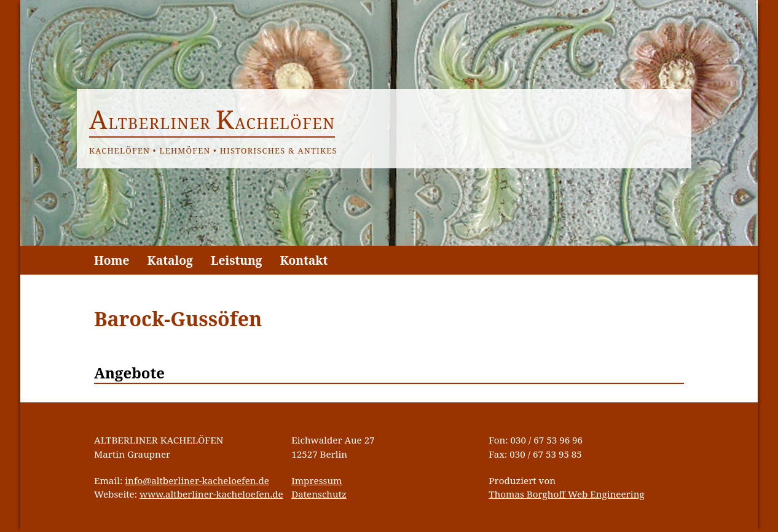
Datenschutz (319, 494)
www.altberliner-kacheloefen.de (211, 494)
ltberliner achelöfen (212, 123)
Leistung (237, 260)
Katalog (170, 260)
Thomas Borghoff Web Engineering (566, 494)
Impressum (316, 480)
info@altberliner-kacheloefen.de (197, 480)
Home (112, 260)
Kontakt (304, 260)
